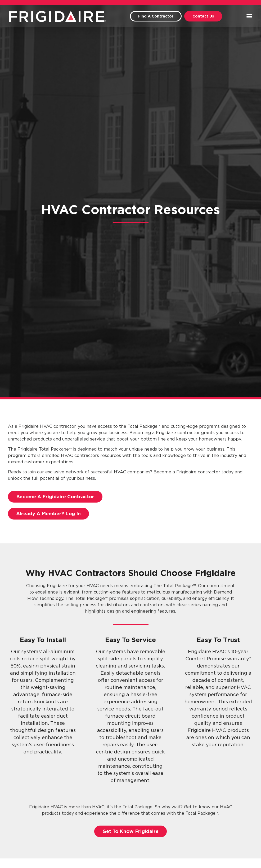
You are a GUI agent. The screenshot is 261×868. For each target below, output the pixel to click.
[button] (249, 16)
